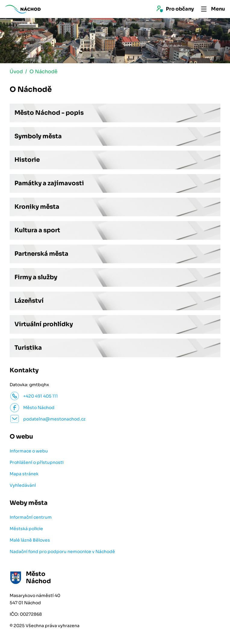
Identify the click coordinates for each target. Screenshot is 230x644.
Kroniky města (37, 207)
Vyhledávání (23, 485)
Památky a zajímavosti (49, 183)
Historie (27, 160)
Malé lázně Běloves (30, 540)
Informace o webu (29, 451)
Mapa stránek (24, 474)
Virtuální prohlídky (44, 324)
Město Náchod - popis (49, 113)
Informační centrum (31, 517)
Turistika (28, 348)
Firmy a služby (36, 277)
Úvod (16, 72)
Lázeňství (29, 301)
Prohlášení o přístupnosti (37, 462)
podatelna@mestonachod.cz (54, 419)
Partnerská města (41, 254)
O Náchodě (44, 72)
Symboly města (38, 136)
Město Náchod (39, 408)
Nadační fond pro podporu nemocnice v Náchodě (62, 552)
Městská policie (26, 529)
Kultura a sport (37, 230)
